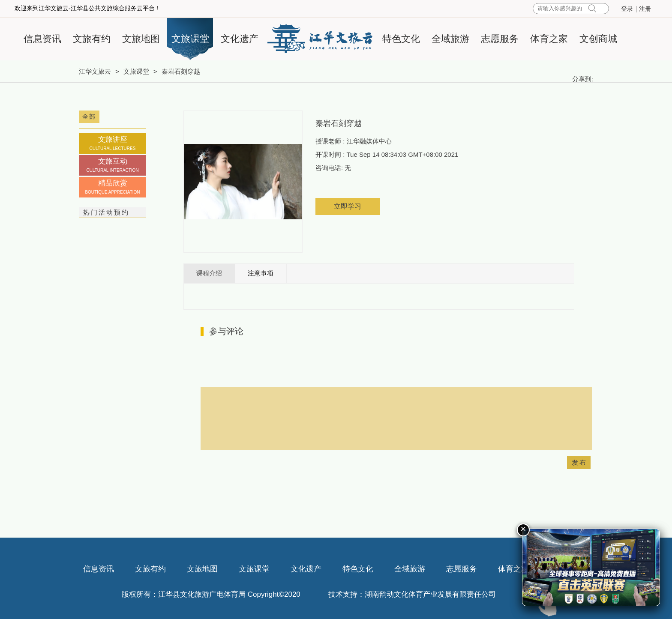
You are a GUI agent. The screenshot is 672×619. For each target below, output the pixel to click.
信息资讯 (42, 39)
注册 (645, 9)
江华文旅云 (95, 71)
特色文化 (401, 39)
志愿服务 (500, 39)
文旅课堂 (190, 39)
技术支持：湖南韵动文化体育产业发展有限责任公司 (412, 594)
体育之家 (549, 39)
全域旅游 (450, 39)
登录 (627, 9)
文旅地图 (141, 39)
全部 (89, 117)
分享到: (583, 79)
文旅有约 (92, 39)
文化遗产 (240, 39)
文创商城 (598, 39)
